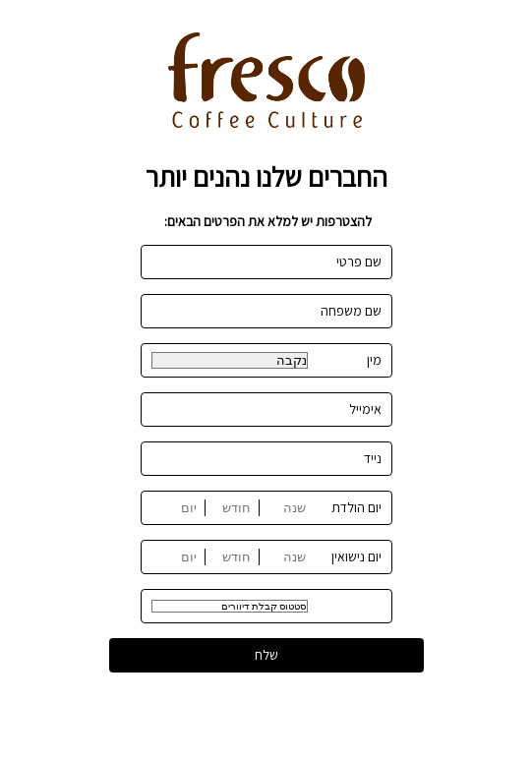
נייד (373, 458)
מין (374, 360)
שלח (266, 655)
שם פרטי (359, 262)
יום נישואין (356, 556)
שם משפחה (351, 311)
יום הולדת (356, 507)
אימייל (365, 409)
